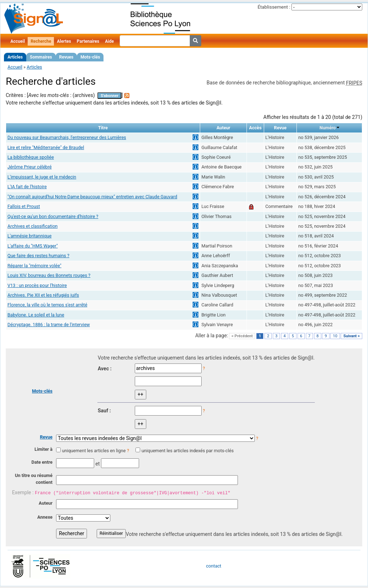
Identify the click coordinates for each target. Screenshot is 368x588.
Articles (15, 57)
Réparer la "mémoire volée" (34, 266)
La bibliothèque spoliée (31, 157)
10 (335, 336)
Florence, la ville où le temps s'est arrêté (47, 305)
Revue (46, 437)
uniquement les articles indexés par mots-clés (188, 451)
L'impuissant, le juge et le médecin (42, 177)
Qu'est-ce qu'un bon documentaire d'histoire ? (53, 216)
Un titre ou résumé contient (34, 479)
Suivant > (351, 336)
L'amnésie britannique (30, 236)
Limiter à (43, 449)
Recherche (41, 41)
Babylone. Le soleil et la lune (36, 315)
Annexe (45, 517)
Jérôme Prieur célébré (30, 167)
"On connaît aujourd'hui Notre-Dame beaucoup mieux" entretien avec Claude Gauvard (92, 197)
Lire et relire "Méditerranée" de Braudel (46, 147)
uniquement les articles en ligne (94, 451)
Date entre (42, 462)
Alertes (64, 41)
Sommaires (41, 57)
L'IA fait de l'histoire (27, 187)
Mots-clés (90, 57)
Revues (66, 57)
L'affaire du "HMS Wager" (33, 246)
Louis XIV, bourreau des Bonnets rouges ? (49, 275)
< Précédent (242, 336)
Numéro (328, 128)
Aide (109, 41)
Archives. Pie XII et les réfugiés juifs (43, 295)
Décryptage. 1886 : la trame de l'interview (49, 325)
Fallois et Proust (24, 206)
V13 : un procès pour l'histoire (37, 285)
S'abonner (110, 96)
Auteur (46, 503)
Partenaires (88, 41)
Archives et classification (33, 226)
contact (213, 566)
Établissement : (274, 7)
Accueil (18, 41)
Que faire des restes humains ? (38, 256)
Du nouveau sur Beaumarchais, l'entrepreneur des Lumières (67, 137)
